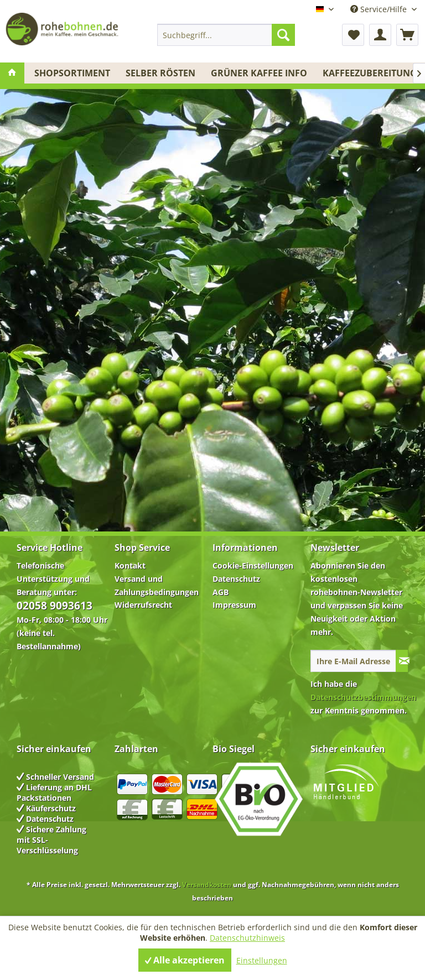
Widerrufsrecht (143, 605)
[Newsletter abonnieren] (402, 661)
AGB (221, 592)
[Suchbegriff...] (226, 35)
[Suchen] (283, 35)
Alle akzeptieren (185, 960)
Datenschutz (236, 579)
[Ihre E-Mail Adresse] (353, 661)
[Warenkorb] (407, 35)
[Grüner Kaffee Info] (259, 73)
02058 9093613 (55, 606)
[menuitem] (226, 35)
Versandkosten (207, 885)
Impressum (234, 605)
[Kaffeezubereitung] (370, 73)
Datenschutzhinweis (247, 938)
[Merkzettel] (353, 35)
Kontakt (130, 565)
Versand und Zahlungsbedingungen (157, 585)
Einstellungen (262, 960)
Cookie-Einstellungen (253, 565)
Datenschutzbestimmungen (363, 697)
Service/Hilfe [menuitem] (380, 9)
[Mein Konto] (380, 35)
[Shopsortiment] (72, 73)
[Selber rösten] (160, 73)
